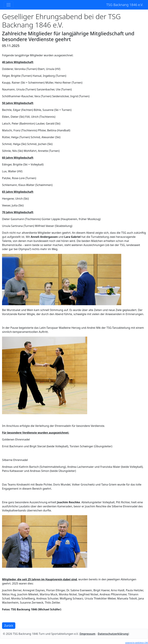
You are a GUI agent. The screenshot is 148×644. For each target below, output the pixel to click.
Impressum (88, 634)
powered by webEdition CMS (137, 643)
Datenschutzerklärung (113, 634)
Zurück (9, 626)
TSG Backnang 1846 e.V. (125, 5)
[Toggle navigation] (9, 5)
